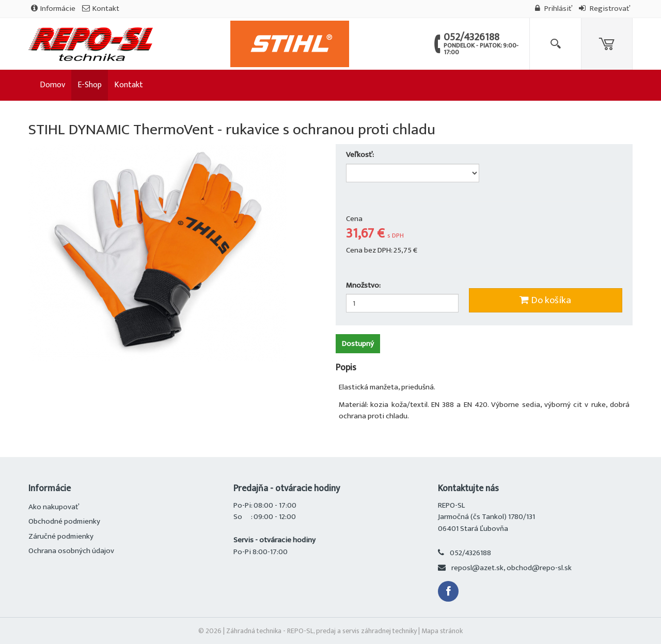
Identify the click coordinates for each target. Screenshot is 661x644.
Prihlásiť (554, 9)
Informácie (53, 9)
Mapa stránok (442, 631)
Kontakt (101, 9)
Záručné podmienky (61, 536)
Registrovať (604, 9)
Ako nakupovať (54, 507)
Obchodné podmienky (64, 521)
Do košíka (545, 300)
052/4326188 (470, 553)
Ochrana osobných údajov (71, 551)
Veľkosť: (361, 155)
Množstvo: (363, 286)
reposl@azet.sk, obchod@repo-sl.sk (512, 568)
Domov (52, 85)
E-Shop (90, 85)
